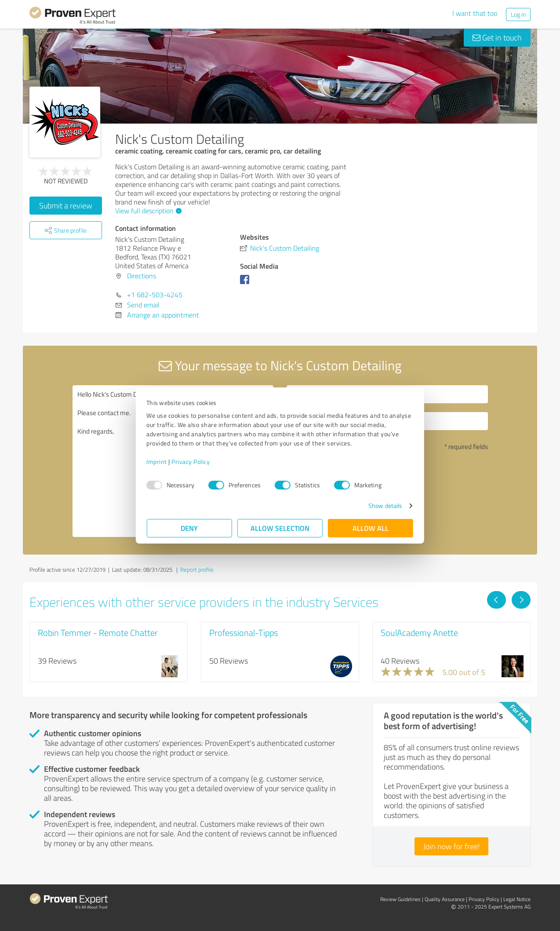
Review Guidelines (400, 899)
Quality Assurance (445, 899)
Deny (190, 528)
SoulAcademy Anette (419, 632)
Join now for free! (451, 846)
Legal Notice (517, 899)
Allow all (371, 528)
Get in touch (497, 37)
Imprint (157, 462)
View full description (147, 211)
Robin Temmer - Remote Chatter (98, 632)
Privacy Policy (191, 462)
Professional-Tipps (244, 632)
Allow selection (280, 528)
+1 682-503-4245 (155, 295)
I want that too (475, 13)
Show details (385, 506)
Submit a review (66, 205)
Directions (142, 276)
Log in (518, 14)
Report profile (197, 570)
